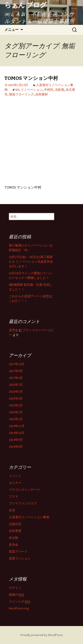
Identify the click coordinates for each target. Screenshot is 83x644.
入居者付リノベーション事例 (29, 517)
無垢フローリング (21, 94)
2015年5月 (16, 392)
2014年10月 (17, 433)
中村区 (49, 90)
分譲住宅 (15, 524)
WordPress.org (19, 608)
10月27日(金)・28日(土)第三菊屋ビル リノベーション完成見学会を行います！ (31, 262)
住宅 (12, 510)
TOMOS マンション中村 (31, 78)
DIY (17, 90)
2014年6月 (16, 447)
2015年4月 (16, 398)
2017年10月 (17, 364)
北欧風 (60, 90)
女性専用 (15, 531)
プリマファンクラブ (23, 503)
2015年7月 (16, 385)
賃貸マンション (20, 558)
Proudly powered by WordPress (42, 635)
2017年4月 (16, 378)
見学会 (14, 330)
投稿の (16, 595)
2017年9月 (16, 371)
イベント (15, 476)
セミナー (15, 483)
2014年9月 (16, 440)
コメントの (20, 602)
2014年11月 (17, 426)
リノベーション (32, 90)
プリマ (14, 496)
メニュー (12, 30)
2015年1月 (16, 419)
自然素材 (42, 94)
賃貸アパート (18, 551)
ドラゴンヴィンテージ (24, 490)
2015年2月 (16, 412)
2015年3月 (16, 405)
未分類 (14, 538)
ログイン (15, 588)
